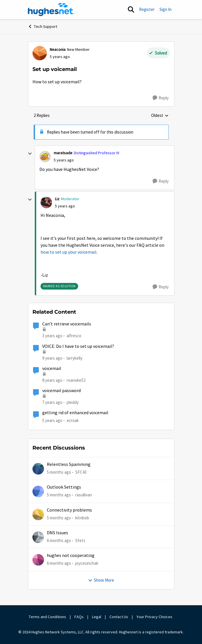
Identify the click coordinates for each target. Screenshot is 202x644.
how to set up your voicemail (69, 252)
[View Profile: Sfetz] (38, 537)
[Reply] (161, 98)
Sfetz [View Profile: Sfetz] (80, 540)
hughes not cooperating (71, 556)
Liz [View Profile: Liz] (57, 199)
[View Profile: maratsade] (45, 157)
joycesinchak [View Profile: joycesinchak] (87, 563)
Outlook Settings (64, 487)
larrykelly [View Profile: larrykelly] (75, 358)
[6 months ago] (59, 541)
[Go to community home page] (51, 9)
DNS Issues (57, 533)
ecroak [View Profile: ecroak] (73, 420)
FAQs (79, 617)
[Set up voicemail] (64, 160)
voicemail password (61, 391)
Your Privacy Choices (155, 617)
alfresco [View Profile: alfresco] (74, 336)
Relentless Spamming (69, 464)
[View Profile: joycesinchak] (38, 560)
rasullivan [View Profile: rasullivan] (84, 495)
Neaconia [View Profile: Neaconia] (58, 49)
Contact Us (119, 617)
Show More (101, 580)
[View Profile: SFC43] (38, 469)
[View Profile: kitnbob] (38, 514)
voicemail (52, 369)
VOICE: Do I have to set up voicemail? (78, 346)
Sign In (166, 9)
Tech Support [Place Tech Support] (43, 26)
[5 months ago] (59, 472)
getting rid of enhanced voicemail (75, 413)
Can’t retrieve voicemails (67, 324)
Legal (97, 617)
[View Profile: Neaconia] (40, 53)
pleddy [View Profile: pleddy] (73, 402)
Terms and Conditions (47, 617)
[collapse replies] (30, 154)
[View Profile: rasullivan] (38, 491)
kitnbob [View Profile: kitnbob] (82, 518)
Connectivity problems (69, 510)
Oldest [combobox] (160, 116)
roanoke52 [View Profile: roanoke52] (76, 380)
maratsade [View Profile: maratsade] (63, 153)
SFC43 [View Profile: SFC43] (81, 472)
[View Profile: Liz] (46, 203)
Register (147, 9)
